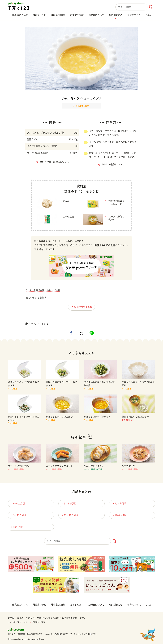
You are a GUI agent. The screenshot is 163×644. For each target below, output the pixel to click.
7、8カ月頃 (119, 503)
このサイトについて (18, 622)
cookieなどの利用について (56, 634)
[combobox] (135, 7)
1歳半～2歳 (119, 515)
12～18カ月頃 (70, 515)
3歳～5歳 (17, 527)
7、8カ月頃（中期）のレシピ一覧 (43, 290)
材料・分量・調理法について (54, 162)
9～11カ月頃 (18, 515)
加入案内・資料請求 (16, 634)
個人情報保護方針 (35, 634)
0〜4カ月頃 (18, 503)
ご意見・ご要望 (37, 622)
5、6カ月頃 (68, 503)
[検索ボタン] (151, 7)
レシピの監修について (113, 164)
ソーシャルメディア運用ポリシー (84, 634)
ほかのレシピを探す (36, 298)
